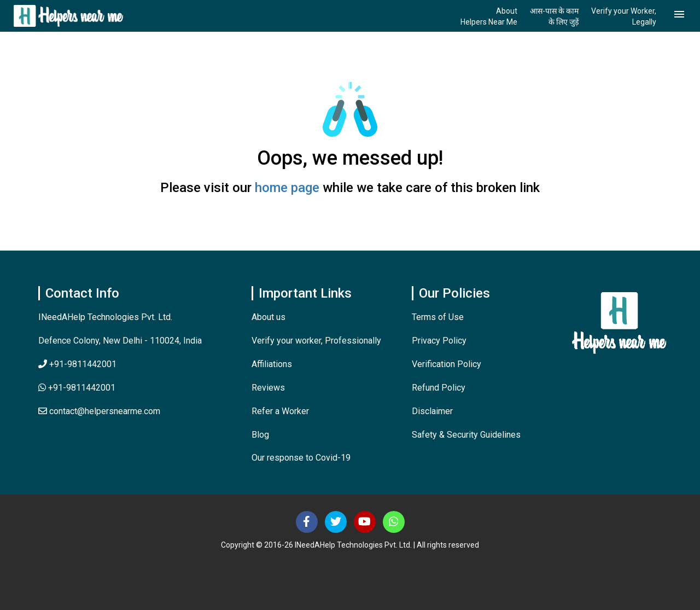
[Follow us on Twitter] (336, 522)
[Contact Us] (394, 522)
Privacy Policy (439, 341)
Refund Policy (439, 388)
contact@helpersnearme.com (99, 411)
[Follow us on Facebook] (307, 522)
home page (287, 188)
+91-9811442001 (77, 364)
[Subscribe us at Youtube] (365, 522)
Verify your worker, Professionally (316, 341)
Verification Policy (447, 364)
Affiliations (272, 364)
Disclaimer (432, 411)
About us (269, 317)
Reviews (268, 388)
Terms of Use (438, 317)
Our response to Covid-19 (301, 458)
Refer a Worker (280, 411)
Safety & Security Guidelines (466, 435)
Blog (260, 435)
